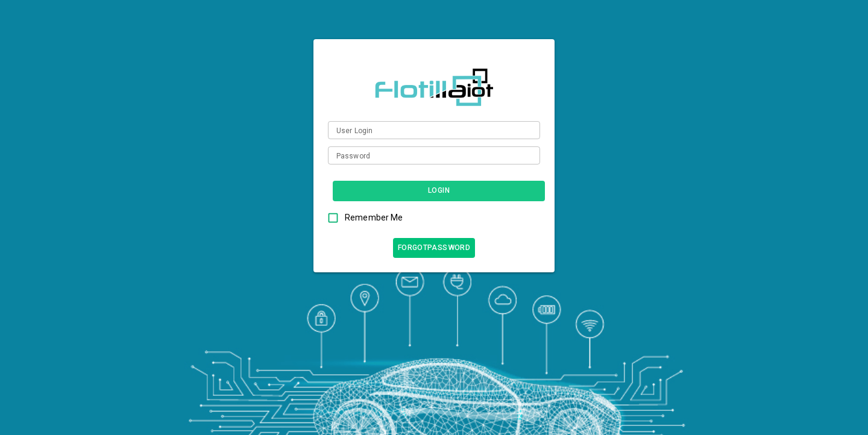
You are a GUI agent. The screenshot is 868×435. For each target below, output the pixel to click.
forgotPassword (434, 248)
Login (439, 191)
